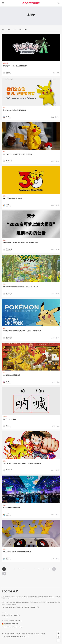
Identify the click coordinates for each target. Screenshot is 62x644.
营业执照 (4, 612)
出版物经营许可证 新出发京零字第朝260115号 (12, 627)
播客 (14, 607)
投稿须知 (18, 634)
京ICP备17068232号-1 (7, 618)
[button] (58, 633)
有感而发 (5, 63)
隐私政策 (31, 634)
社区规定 (37, 634)
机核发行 (33, 607)
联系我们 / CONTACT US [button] (8, 634)
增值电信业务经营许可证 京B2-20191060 (11, 615)
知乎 (3, 607)
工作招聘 (43, 634)
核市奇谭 (27, 607)
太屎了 (5, 417)
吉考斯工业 (20, 607)
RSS (38, 607)
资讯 (4, 108)
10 (49, 569)
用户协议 (24, 634)
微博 (7, 607)
